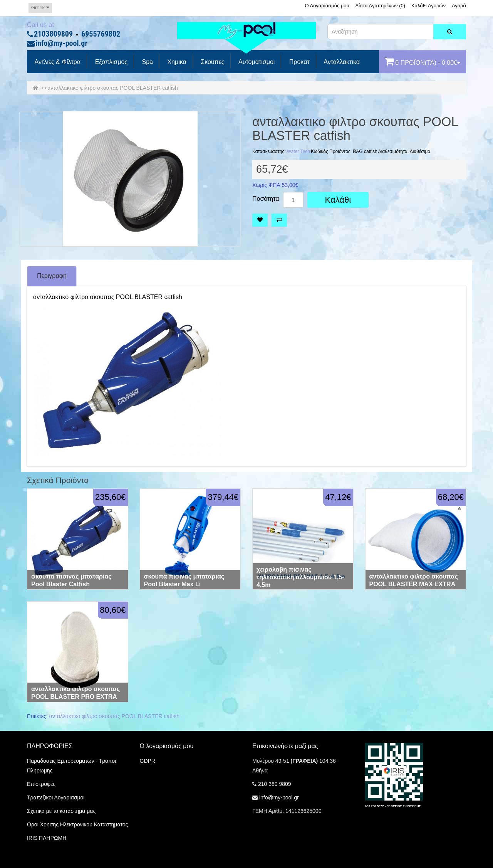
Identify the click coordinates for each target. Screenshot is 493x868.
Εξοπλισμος (110, 62)
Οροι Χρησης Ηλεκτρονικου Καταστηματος (77, 824)
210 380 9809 (275, 784)
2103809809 (53, 34)
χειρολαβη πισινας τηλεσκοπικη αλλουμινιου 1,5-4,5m (300, 577)
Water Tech (298, 151)
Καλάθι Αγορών (428, 6)
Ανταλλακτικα (341, 62)
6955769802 (101, 34)
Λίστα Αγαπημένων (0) (381, 6)
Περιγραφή (52, 276)
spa (147, 62)
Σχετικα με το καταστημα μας (61, 811)
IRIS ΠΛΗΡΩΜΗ (47, 838)
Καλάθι (338, 200)
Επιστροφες (41, 784)
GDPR (148, 761)
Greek (40, 8)
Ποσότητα (266, 199)
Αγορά (459, 6)
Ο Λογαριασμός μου (327, 6)
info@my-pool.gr (61, 44)
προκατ (298, 62)
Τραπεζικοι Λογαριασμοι (56, 797)
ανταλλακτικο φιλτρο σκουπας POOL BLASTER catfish (112, 88)
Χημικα (176, 62)
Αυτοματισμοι (256, 62)
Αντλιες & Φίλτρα (57, 62)
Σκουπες (212, 62)
